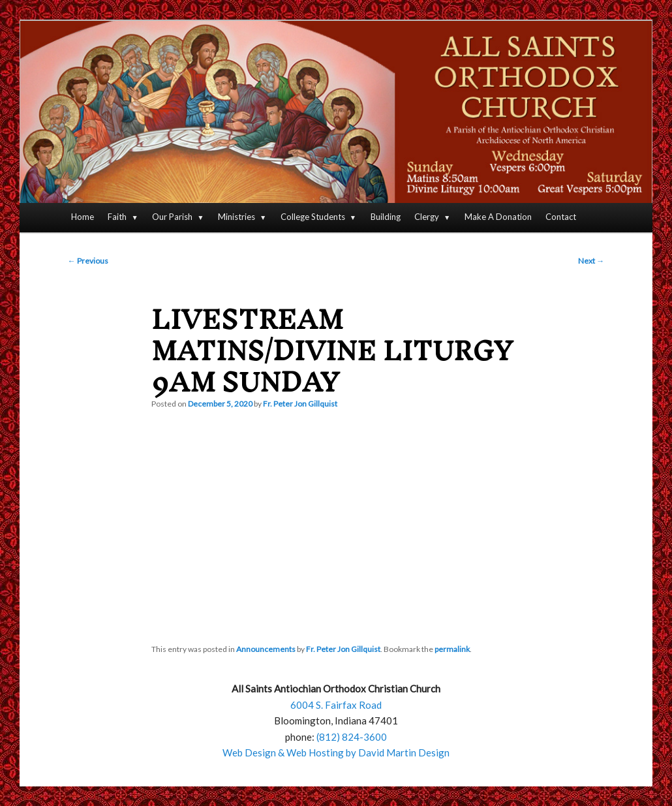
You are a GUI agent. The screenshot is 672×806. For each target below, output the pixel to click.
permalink (452, 649)
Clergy (427, 217)
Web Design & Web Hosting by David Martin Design (336, 752)
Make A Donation (498, 217)
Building (386, 217)
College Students (313, 217)
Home (83, 217)
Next (591, 261)
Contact (561, 217)
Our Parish (172, 217)
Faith (117, 217)
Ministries (237, 217)
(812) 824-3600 (352, 737)
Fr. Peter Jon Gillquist (300, 404)
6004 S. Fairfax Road (336, 705)
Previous (88, 261)
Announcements (266, 649)
